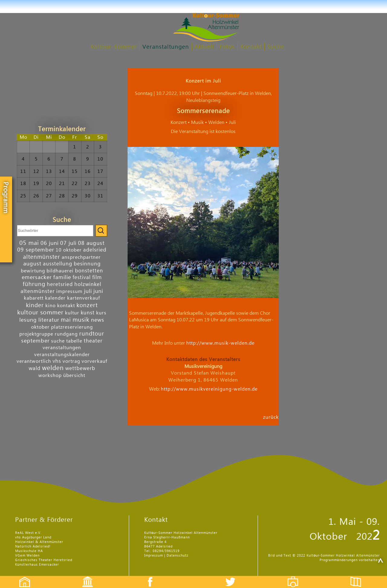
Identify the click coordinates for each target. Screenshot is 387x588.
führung (34, 284)
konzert (87, 305)
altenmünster (42, 257)
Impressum (154, 556)
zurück (271, 417)
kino (50, 306)
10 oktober (69, 250)
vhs (57, 361)
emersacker (37, 277)
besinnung (87, 264)
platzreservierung (72, 327)
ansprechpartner (81, 257)
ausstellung (58, 264)
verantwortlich (34, 361)
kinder (35, 305)
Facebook (147, 577)
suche (58, 341)
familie (62, 277)
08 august (91, 243)
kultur (72, 313)
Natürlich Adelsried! (33, 546)
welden (53, 368)
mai (66, 320)
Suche (276, 47)
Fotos (227, 47)
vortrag (71, 361)
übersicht (74, 375)
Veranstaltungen (166, 47)
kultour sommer (40, 313)
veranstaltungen (62, 348)
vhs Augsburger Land (33, 537)
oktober (40, 327)
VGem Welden (27, 556)
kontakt (66, 306)
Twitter (234, 577)
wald (35, 368)
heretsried (60, 284)
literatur (49, 320)
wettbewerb (80, 368)
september (35, 341)
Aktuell (204, 47)
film (97, 277)
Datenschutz (177, 556)
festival (82, 277)
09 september (36, 250)
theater (93, 341)
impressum (69, 291)
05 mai (29, 243)
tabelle (74, 341)
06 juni (50, 243)
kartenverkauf (84, 298)
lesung (28, 320)
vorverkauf (94, 361)
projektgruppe (36, 334)
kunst (88, 313)
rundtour (92, 334)
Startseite (21, 577)
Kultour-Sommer (114, 47)
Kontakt (251, 47)
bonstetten (89, 271)
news (98, 320)
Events (84, 577)
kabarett (34, 298)
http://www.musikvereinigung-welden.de (209, 389)
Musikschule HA (29, 551)
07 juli (68, 243)
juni (98, 291)
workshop (50, 375)
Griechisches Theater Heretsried (44, 560)
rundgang (66, 334)
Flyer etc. (359, 577)
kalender (55, 298)
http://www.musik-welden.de (220, 343)
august (32, 264)
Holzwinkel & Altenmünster (39, 542)
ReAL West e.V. (28, 533)
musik (81, 320)
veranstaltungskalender (62, 355)
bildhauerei (60, 271)
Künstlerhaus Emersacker (37, 565)
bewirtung (33, 271)
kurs (101, 313)
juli (88, 291)
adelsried (95, 250)
